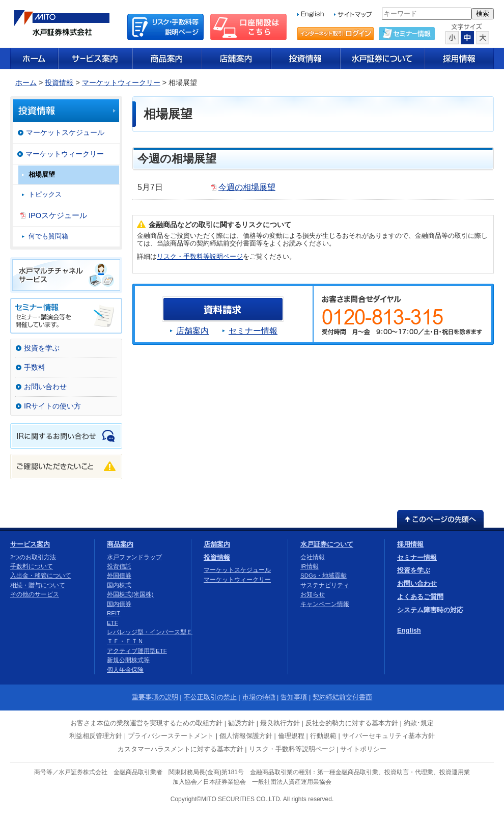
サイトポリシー (363, 749)
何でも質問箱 (48, 236)
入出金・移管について (41, 576)
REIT (114, 613)
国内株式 (119, 585)
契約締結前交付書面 (342, 697)
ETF (113, 623)
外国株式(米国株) (130, 594)
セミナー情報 (253, 331)
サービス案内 (30, 544)
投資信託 (119, 566)
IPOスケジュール (58, 215)
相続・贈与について (38, 585)
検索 (483, 13)
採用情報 (410, 544)
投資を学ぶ (42, 348)
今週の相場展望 (247, 187)
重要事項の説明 (155, 697)
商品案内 (120, 544)
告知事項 (294, 697)
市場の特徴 (259, 697)
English (409, 630)
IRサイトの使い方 (52, 406)
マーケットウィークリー (121, 83)
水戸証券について (327, 544)
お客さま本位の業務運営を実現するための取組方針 (146, 723)
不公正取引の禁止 (210, 697)
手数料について (32, 566)
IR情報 (310, 566)
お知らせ (313, 594)
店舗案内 (192, 331)
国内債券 (119, 604)
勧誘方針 (241, 723)
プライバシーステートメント (171, 736)
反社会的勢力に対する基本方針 (352, 723)
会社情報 (313, 557)
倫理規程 (291, 736)
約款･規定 (419, 723)
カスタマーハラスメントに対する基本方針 (180, 749)
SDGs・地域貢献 (324, 576)
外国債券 (119, 576)
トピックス (45, 194)
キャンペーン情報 (325, 604)
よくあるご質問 (420, 597)
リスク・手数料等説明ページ (200, 256)
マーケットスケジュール (65, 132)
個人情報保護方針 (246, 736)
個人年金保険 (125, 670)
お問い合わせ (45, 387)
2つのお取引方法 (33, 557)
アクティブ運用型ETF (137, 651)
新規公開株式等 (128, 660)
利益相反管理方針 (96, 736)
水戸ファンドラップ (134, 557)
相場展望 (42, 174)
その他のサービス (35, 594)
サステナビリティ (325, 585)
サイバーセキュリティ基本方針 (388, 736)
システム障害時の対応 (430, 610)
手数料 (35, 367)
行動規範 (323, 736)
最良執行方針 (280, 723)
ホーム (26, 83)
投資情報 (59, 83)
